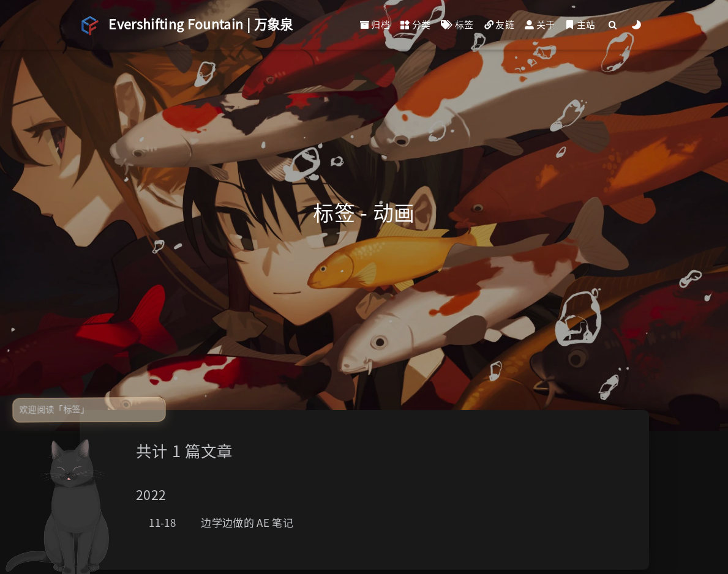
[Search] (613, 25)
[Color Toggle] (636, 25)
